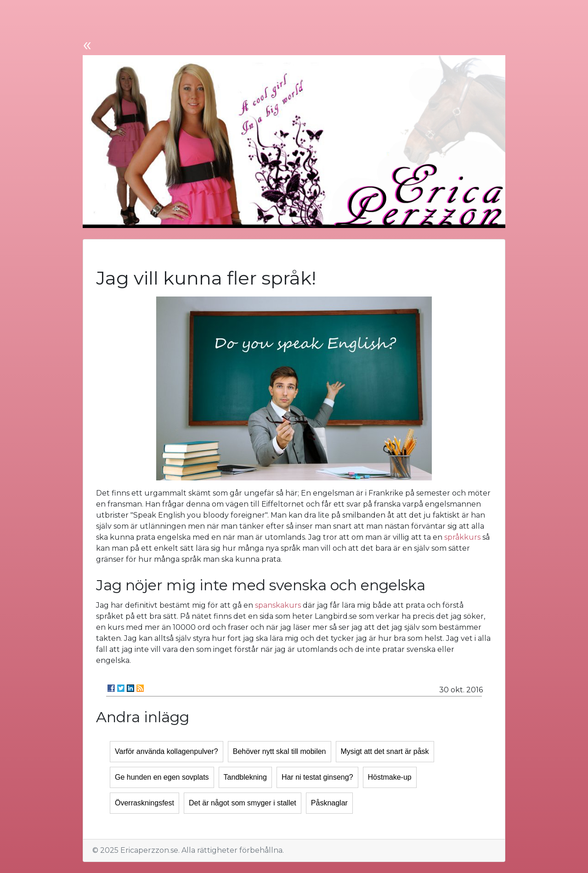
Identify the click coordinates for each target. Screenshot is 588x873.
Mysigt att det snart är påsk (385, 751)
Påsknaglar (329, 803)
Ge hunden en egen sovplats (162, 777)
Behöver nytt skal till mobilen (280, 751)
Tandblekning (245, 777)
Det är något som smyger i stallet (243, 803)
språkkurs (462, 537)
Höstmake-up (390, 777)
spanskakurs (278, 605)
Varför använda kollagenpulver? (167, 751)
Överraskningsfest (144, 803)
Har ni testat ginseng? (317, 777)
